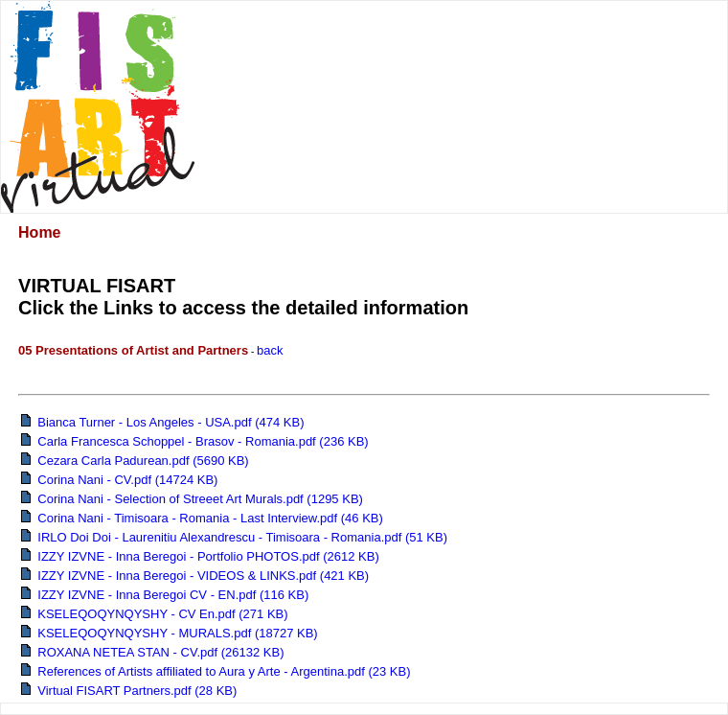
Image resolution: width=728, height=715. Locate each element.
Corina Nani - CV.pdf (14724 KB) (119, 480)
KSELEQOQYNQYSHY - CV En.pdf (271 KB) (155, 614)
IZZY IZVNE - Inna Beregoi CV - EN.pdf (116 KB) (165, 595)
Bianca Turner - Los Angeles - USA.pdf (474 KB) (162, 422)
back (270, 350)
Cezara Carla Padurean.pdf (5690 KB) (135, 461)
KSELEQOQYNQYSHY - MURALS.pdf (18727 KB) (170, 633)
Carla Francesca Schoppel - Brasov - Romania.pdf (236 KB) (195, 441)
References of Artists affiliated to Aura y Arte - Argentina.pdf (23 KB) (216, 671)
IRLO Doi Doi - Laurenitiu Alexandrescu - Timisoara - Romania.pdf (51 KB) (234, 537)
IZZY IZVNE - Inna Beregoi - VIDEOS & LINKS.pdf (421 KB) (195, 576)
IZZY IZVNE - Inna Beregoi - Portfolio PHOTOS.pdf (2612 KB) (200, 556)
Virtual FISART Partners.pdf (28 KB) (129, 691)
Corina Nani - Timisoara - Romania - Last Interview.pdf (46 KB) (202, 518)
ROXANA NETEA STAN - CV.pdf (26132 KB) (152, 652)
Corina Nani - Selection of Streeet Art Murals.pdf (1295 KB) (192, 499)
